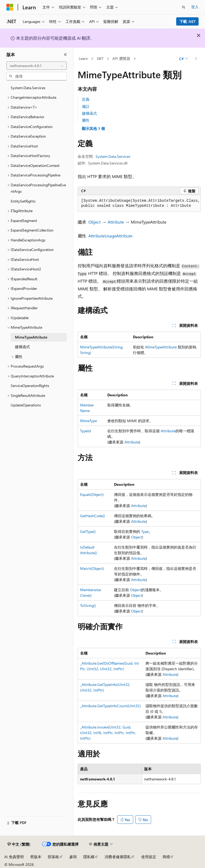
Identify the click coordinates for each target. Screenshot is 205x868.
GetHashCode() (92, 516)
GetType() (88, 531)
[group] (139, 203)
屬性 (86, 120)
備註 (86, 106)
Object (94, 222)
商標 (166, 857)
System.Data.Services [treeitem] (28, 88)
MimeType (88, 421)
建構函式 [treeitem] (22, 347)
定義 (86, 99)
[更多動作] (196, 59)
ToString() (88, 605)
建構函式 (89, 113)
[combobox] (37, 66)
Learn (83, 58)
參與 (73, 857)
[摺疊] (65, 55)
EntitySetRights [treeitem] (23, 201)
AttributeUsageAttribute (110, 236)
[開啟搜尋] (184, 7)
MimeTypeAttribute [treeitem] (31, 337)
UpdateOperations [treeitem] (26, 405)
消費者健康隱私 (118, 857)
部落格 (53, 857)
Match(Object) (92, 568)
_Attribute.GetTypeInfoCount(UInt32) (110, 706)
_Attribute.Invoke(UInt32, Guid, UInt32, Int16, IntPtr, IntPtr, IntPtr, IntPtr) (108, 733)
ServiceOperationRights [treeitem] (30, 386)
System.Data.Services (113, 156)
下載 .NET (188, 21)
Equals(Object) (92, 494)
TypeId (85, 431)
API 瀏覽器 (121, 58)
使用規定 (149, 857)
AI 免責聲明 (14, 857)
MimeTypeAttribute (161, 347)
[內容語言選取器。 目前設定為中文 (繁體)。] (19, 844)
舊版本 (36, 857)
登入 (195, 7)
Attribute (116, 222)
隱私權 (89, 857)
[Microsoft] (10, 7)
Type (145, 531)
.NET (100, 58)
